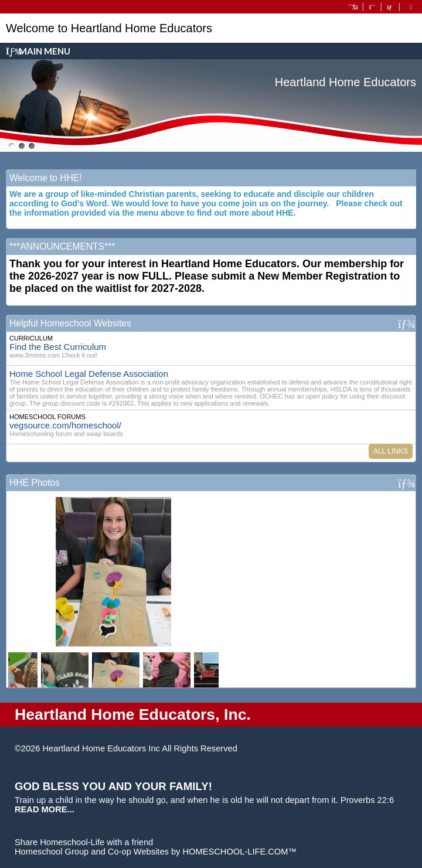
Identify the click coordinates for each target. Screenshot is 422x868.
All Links (391, 451)
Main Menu (38, 51)
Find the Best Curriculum (58, 347)
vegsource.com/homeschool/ (65, 425)
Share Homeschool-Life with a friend (84, 842)
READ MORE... (45, 809)
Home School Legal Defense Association (89, 374)
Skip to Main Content (288, 748)
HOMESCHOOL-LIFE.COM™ (239, 852)
